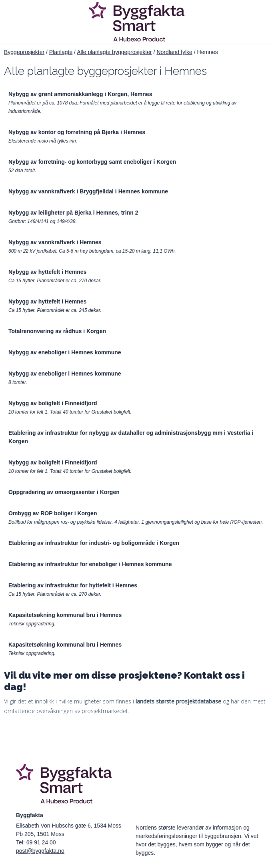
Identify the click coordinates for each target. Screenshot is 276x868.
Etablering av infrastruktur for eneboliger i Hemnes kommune (90, 564)
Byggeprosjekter (24, 52)
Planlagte (61, 52)
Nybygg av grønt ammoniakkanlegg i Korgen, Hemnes (80, 94)
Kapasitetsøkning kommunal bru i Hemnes (65, 615)
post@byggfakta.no (40, 851)
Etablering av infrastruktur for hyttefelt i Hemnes (73, 585)
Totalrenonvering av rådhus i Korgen (57, 331)
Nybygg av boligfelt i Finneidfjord (53, 403)
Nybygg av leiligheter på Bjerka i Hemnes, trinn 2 (73, 213)
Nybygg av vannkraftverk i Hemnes (55, 242)
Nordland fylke (174, 52)
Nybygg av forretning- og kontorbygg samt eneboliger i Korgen (92, 162)
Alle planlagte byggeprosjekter (114, 52)
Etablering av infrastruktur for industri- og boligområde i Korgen (94, 543)
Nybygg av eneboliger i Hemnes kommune (65, 352)
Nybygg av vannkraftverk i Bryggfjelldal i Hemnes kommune (88, 191)
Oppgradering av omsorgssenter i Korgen (64, 492)
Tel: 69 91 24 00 (36, 842)
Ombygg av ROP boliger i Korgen (53, 513)
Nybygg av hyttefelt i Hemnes (47, 272)
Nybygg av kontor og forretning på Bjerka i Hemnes (77, 132)
